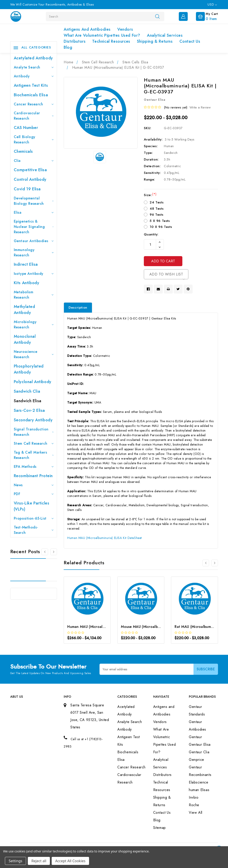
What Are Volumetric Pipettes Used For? (102, 35)
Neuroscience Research (34, 354)
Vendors (125, 29)
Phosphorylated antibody (29, 369)
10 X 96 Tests (161, 227)
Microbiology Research (34, 324)
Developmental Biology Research (34, 201)
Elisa (34, 212)
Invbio (194, 797)
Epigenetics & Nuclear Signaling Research (34, 227)
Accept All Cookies (70, 861)
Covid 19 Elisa (27, 189)
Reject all (39, 861)
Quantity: (151, 234)
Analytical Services (165, 35)
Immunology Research (34, 252)
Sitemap (160, 828)
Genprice (196, 760)
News (34, 485)
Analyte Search (34, 67)
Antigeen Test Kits (31, 85)
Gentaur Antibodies (34, 241)
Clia (34, 161)
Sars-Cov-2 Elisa (30, 410)
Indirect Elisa (26, 264)
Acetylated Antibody (33, 58)
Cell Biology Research (34, 140)
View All (196, 813)
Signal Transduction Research (34, 432)
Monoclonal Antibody (25, 339)
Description (78, 307)
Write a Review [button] (200, 107)
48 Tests (157, 209)
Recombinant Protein (33, 476)
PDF (34, 494)
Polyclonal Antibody (33, 382)
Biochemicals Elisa (31, 95)
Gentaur (195, 737)
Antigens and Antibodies (87, 29)
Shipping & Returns (155, 41)
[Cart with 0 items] (203, 16)
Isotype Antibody (34, 274)
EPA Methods (34, 467)
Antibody (34, 76)
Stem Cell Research (34, 443)
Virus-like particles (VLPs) (32, 506)
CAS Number (26, 128)
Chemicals (23, 151)
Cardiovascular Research (34, 116)
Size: (150, 195)
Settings (15, 861)
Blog (68, 47)
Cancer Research (34, 104)
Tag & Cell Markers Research (34, 455)
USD (212, 4)
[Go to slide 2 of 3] (54, 552)
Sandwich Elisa (28, 401)
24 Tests (157, 202)
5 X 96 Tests (160, 221)
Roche (194, 805)
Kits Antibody (27, 283)
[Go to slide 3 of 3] (45, 552)
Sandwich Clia (27, 391)
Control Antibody (30, 179)
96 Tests (156, 215)
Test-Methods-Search (34, 530)
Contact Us (190, 41)
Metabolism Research (34, 295)
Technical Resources (111, 41)
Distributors (75, 41)
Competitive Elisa (30, 170)
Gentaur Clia (199, 752)
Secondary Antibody (33, 420)
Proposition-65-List (34, 518)
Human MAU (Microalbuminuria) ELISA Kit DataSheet (105, 538)
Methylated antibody (24, 310)
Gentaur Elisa (200, 744)
